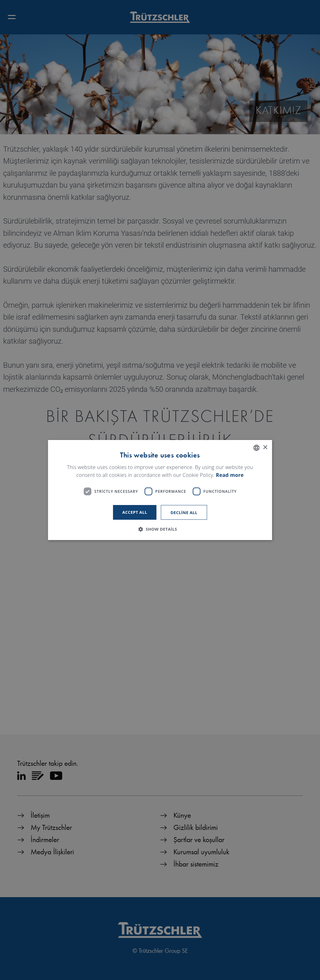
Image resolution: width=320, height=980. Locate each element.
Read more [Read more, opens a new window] (230, 475)
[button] (160, 529)
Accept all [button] (135, 512)
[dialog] (160, 490)
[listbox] (256, 448)
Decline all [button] (184, 513)
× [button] (265, 448)
